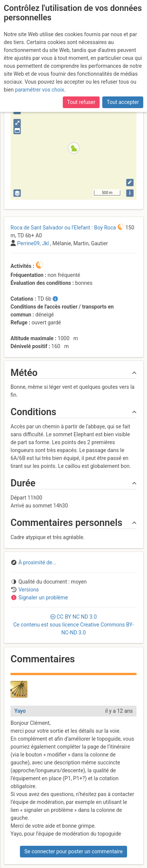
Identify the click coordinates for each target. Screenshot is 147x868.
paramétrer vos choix (40, 90)
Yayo (20, 711)
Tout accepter (123, 102)
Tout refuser (81, 102)
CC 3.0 (73, 625)
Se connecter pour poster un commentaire (74, 851)
